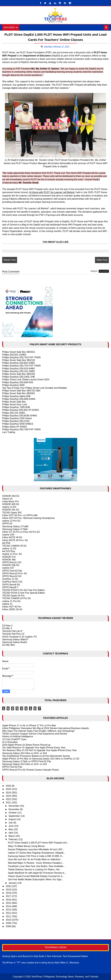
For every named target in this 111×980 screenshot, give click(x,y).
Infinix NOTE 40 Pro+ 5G (15, 540)
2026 (9, 786)
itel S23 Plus (9, 551)
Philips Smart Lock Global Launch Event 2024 (26, 380)
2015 (9, 903)
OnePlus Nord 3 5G (12, 582)
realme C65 (8, 535)
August (12, 819)
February (13, 839)
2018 (9, 893)
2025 (9, 789)
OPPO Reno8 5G (11, 585)
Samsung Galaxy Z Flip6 (15, 529)
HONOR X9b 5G (11, 565)
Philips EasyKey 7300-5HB (16, 407)
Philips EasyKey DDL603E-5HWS (20, 416)
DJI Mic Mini (8, 645)
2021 (9, 803)
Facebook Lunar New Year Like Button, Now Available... (37, 866)
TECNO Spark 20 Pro (13, 596)
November (14, 809)
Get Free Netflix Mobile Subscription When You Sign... (36, 880)
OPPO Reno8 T (10, 587)
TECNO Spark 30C (12, 513)
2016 (9, 900)
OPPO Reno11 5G (12, 562)
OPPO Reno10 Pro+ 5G (15, 573)
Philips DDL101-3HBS (14, 413)
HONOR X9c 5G (11, 510)
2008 (9, 926)
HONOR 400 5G (11, 504)
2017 (9, 896)
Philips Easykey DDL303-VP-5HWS (20, 410)
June (11, 826)
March (12, 836)
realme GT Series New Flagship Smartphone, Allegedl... (37, 853)
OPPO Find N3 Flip (12, 571)
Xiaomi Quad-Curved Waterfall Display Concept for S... (36, 876)
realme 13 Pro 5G (11, 521)
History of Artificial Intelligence (18, 737)
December (14, 806)
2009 (9, 923)
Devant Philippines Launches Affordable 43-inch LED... (36, 849)
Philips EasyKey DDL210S (16, 421)
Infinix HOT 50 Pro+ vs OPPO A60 (20, 515)
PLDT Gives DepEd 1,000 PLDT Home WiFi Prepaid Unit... (38, 843)
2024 (9, 793)
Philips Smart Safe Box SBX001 (19, 393)
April (11, 833)
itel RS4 (6, 543)
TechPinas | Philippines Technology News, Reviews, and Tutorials (65, 977)
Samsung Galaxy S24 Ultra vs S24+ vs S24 (24, 753)
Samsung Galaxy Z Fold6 (15, 526)
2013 (9, 910)
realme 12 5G (9, 549)
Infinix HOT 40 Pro (12, 607)
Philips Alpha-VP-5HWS (14, 427)
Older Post (102, 260)
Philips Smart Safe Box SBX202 (19, 374)
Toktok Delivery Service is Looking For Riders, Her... (35, 870)
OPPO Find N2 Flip (12, 767)
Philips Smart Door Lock (15, 404)
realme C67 (8, 568)
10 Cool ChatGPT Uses (14, 739)
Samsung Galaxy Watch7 (15, 639)
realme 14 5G (9, 507)
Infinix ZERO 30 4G (12, 609)
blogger (104, 271)
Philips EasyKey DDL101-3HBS (18, 371)
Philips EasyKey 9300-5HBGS (18, 424)
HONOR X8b (9, 560)
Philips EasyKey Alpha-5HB (16, 396)
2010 (9, 920)
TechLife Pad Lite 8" (12, 631)
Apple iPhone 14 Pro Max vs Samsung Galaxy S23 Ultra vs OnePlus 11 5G (41, 759)
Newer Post (10, 260)
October (13, 813)
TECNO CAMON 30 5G (14, 546)
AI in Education (10, 742)
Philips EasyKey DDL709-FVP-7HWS (21, 429)
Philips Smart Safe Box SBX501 (19, 352)
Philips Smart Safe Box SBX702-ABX (21, 391)
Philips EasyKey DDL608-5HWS (19, 399)
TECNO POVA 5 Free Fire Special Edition (24, 593)
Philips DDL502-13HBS (14, 355)
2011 (9, 916)
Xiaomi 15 (7, 499)
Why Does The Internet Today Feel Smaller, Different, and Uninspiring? (38, 731)
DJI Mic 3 (7, 628)
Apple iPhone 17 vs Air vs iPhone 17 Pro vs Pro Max (29, 725)
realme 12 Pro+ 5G (12, 554)
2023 (9, 796)
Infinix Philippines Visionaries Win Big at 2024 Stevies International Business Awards (45, 728)
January (13, 883)
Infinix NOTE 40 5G (12, 538)
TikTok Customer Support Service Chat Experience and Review (35, 734)
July (11, 823)
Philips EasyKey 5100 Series (17, 418)
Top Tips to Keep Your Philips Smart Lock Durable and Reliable (34, 388)
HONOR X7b (9, 557)
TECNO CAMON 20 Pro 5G (16, 598)
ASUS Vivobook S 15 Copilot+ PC (20, 637)
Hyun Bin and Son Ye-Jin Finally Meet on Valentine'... (35, 860)
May (11, 829)
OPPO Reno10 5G (12, 576)
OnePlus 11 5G (10, 579)
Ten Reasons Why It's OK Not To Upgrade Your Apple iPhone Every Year (39, 750)
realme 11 (7, 604)
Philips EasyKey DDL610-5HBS (18, 369)
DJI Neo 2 (7, 626)
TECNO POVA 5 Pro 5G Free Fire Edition (23, 590)
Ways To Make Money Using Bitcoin (26, 846)
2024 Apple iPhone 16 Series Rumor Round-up (26, 745)
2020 (9, 886)
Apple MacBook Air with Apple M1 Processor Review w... (37, 873)
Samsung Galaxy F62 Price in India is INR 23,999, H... (36, 856)
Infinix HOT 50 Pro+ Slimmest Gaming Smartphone (28, 518)
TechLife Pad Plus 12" (13, 634)
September (15, 816)
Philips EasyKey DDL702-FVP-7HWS (21, 357)
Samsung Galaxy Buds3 (15, 642)
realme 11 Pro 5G (11, 601)
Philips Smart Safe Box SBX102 (19, 360)
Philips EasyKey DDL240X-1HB (18, 377)
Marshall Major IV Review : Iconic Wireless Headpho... (36, 863)
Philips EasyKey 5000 (13, 385)
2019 (9, 890)
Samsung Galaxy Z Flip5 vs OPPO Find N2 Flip (27, 761)
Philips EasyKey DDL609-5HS (18, 382)
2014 (9, 906)
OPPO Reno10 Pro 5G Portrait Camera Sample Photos (30, 770)
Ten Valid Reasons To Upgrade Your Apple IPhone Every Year (34, 748)
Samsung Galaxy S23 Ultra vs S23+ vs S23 (24, 764)
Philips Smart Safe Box (14, 402)
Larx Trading (9, 432)
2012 (9, 913)
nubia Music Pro (10, 501)
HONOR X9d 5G (11, 496)
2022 (9, 799)
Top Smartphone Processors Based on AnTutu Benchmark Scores (36, 756)
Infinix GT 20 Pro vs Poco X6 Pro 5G (21, 532)
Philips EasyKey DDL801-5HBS (18, 363)
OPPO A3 (7, 524)
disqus (94, 271)
